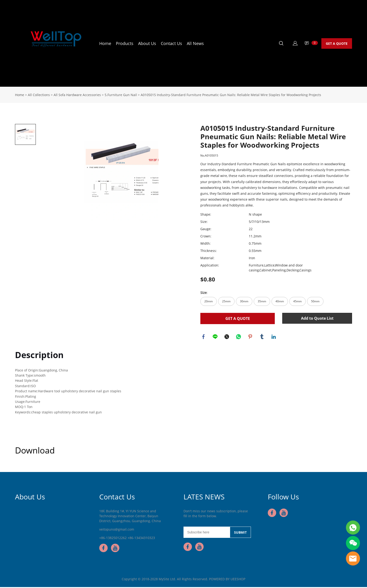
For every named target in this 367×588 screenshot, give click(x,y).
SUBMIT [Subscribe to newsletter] (240, 533)
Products (125, 43)
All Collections (39, 95)
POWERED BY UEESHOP (227, 580)
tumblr (262, 337)
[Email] (207, 533)
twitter (227, 337)
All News (195, 43)
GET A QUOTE (337, 43)
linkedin (274, 337)
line (216, 337)
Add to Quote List (317, 318)
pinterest (251, 337)
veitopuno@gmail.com (117, 530)
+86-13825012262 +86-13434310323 (127, 539)
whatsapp (239, 337)
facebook (204, 337)
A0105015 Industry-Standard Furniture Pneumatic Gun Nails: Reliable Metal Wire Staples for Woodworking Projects (231, 95)
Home (105, 43)
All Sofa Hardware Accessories (77, 95)
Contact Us (171, 43)
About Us (147, 43)
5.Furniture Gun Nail (121, 95)
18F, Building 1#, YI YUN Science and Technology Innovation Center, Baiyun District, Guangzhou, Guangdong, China (130, 517)
